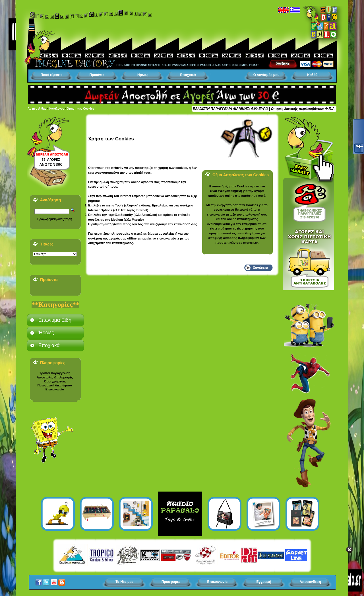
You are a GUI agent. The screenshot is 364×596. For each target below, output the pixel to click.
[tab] (55, 320)
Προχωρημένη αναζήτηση (55, 219)
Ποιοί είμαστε (51, 75)
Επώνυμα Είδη (55, 320)
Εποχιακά (188, 75)
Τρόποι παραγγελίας (55, 373)
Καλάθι (313, 75)
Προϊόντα (97, 75)
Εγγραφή (264, 582)
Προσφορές (171, 582)
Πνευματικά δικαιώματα (55, 385)
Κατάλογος (57, 109)
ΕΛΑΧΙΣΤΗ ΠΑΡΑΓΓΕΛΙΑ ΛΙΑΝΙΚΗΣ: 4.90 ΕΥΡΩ (230, 109)
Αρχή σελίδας (37, 109)
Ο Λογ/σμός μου (266, 75)
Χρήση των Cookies (81, 109)
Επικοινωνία (55, 389)
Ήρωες (142, 75)
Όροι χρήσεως (55, 381)
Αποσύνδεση (310, 582)
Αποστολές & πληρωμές (55, 377)
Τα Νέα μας (124, 582)
